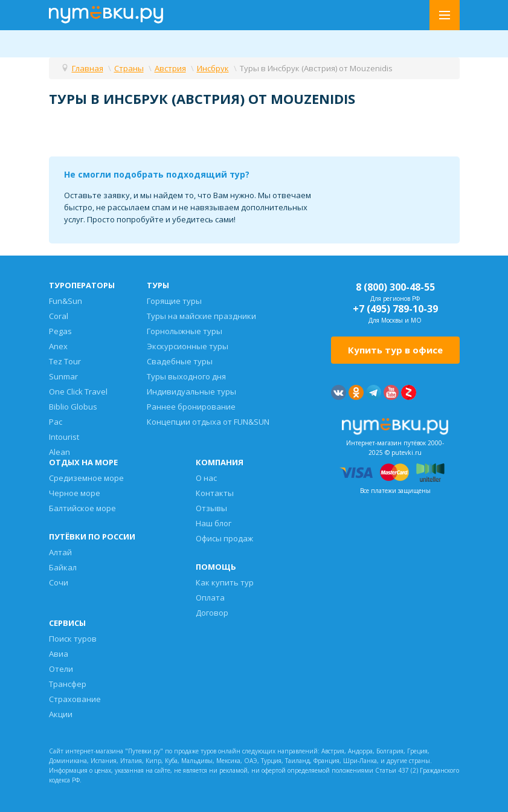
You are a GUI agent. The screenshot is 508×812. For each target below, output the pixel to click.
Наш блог (214, 523)
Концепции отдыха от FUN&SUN (208, 422)
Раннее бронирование (191, 407)
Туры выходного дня (186, 376)
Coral (59, 316)
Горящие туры (174, 301)
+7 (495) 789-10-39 (395, 309)
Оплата (210, 598)
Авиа (59, 654)
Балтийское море (82, 508)
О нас (206, 478)
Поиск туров (73, 639)
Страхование (75, 699)
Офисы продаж (224, 538)
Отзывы (211, 508)
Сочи (59, 582)
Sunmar (63, 376)
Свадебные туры (180, 361)
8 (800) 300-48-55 (395, 287)
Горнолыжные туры (185, 331)
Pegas (60, 331)
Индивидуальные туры (191, 391)
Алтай (60, 552)
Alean (59, 452)
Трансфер (68, 684)
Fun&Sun (66, 301)
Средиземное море (86, 478)
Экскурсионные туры (188, 346)
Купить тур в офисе (395, 350)
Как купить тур (225, 582)
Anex (58, 346)
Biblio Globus (73, 407)
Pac (56, 422)
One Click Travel (78, 391)
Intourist (64, 437)
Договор (212, 613)
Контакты (215, 493)
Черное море (75, 493)
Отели (61, 669)
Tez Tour (65, 361)
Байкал (63, 567)
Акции (61, 714)
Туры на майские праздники (201, 316)
